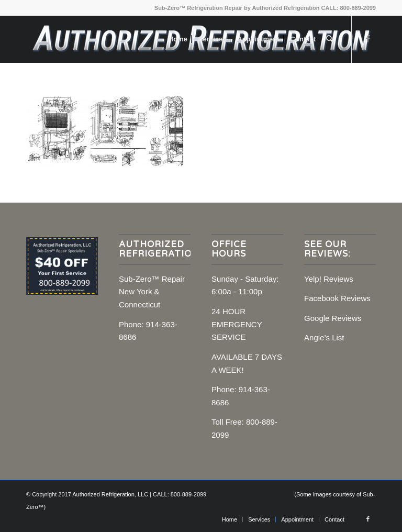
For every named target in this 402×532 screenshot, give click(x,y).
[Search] (330, 39)
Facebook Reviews (337, 298)
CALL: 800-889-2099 (348, 8)
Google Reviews (333, 318)
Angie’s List (324, 337)
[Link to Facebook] (368, 39)
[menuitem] (178, 39)
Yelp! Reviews (329, 279)
